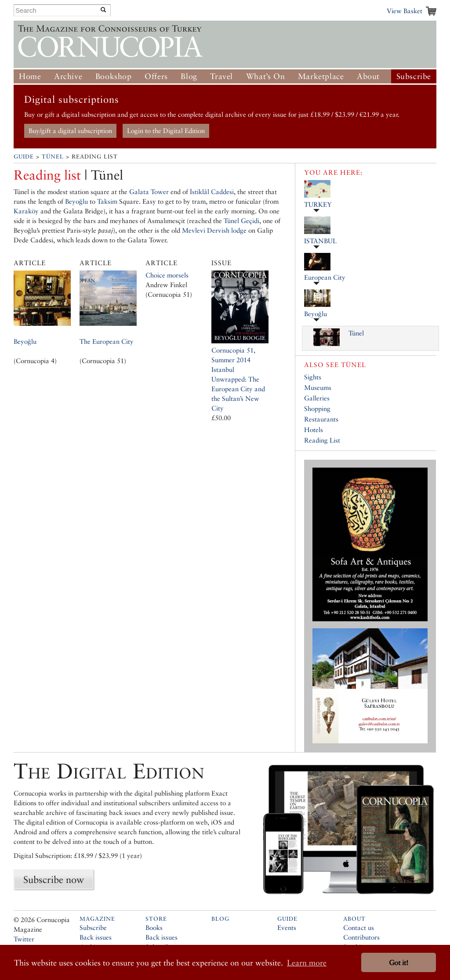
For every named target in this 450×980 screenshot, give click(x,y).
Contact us (359, 928)
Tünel (53, 157)
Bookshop (114, 76)
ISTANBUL (320, 241)
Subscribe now (54, 879)
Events (287, 928)
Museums (318, 387)
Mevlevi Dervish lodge (214, 230)
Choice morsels (167, 275)
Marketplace (321, 76)
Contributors (361, 937)
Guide (24, 157)
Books (154, 928)
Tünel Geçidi (241, 221)
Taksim (107, 201)
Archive (68, 76)
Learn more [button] (307, 963)
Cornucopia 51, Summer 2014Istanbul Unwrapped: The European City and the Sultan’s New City (238, 379)
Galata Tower (149, 192)
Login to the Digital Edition (166, 131)
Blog (189, 76)
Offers (156, 76)
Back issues (96, 937)
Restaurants (321, 419)
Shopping (317, 409)
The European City (107, 341)
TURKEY (318, 204)
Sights (313, 377)
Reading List (322, 440)
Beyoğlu (76, 201)
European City (325, 277)
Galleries (317, 398)
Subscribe (414, 76)
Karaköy (26, 211)
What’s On (265, 76)
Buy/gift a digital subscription (70, 131)
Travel (221, 76)
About (368, 76)
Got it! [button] (399, 963)
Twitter (24, 939)
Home (30, 76)
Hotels (314, 430)
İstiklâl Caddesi (212, 192)
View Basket (405, 11)
